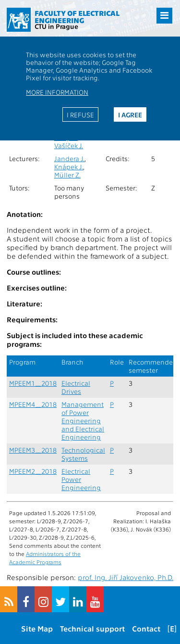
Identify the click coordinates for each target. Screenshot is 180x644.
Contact (146, 628)
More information (57, 92)
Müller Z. (67, 175)
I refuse (80, 114)
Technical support (92, 628)
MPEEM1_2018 (33, 383)
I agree (130, 114)
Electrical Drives (76, 387)
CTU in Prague (56, 26)
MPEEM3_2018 (33, 450)
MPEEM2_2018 (33, 471)
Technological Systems (83, 454)
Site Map (37, 628)
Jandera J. (69, 158)
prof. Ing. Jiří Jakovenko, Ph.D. (126, 577)
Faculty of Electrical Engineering (77, 17)
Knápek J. (69, 167)
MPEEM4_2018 (33, 404)
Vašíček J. (69, 145)
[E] (172, 628)
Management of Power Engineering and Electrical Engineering (83, 421)
